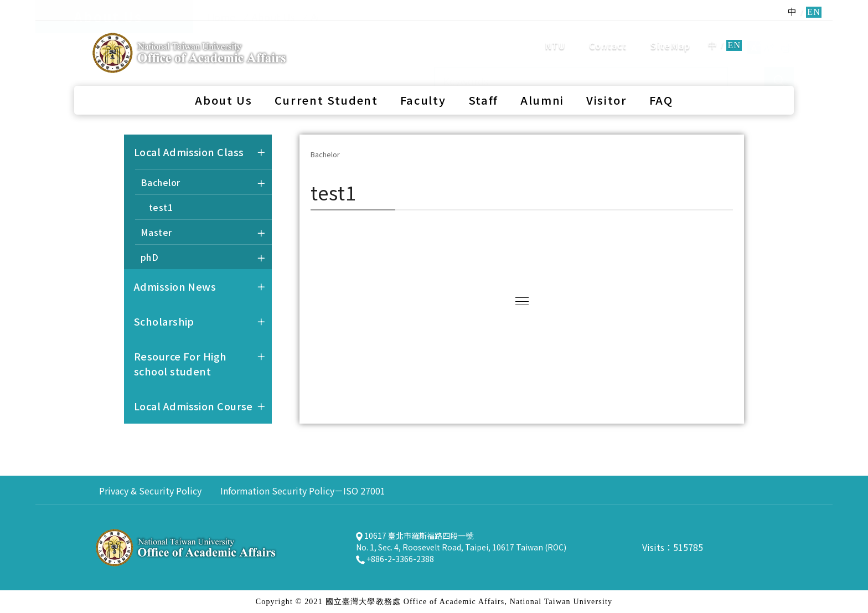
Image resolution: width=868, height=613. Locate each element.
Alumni (542, 81)
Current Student (326, 81)
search (772, 35)
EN (734, 36)
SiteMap (670, 36)
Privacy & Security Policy (150, 491)
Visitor (607, 81)
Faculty (423, 81)
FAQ (661, 81)
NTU (555, 36)
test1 (161, 207)
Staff (483, 81)
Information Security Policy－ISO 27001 (303, 491)
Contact (608, 36)
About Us (223, 81)
